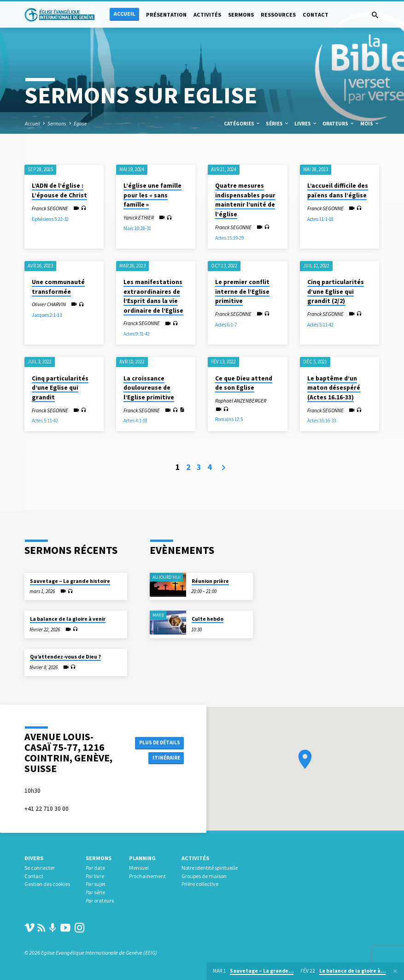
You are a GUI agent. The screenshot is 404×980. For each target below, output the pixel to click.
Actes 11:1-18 (320, 219)
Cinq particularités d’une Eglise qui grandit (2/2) (336, 291)
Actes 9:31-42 (137, 334)
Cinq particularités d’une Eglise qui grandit (60, 388)
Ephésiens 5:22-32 (50, 219)
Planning (142, 858)
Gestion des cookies (47, 884)
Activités (207, 15)
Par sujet (96, 884)
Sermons (241, 15)
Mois (370, 124)
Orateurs (339, 124)
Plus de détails (157, 742)
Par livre (95, 876)
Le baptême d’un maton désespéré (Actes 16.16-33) (334, 388)
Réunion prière (210, 581)
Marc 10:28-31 (137, 228)
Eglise (80, 124)
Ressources (278, 15)
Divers (34, 858)
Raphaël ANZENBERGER (241, 401)
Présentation (166, 15)
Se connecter (40, 868)
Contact (316, 15)
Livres (306, 124)
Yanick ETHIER (139, 218)
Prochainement (147, 876)
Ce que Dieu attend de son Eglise (244, 383)
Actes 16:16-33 (322, 421)
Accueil (124, 14)
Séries (278, 124)
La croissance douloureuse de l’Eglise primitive (149, 388)
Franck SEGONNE (50, 208)
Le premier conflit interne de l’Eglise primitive (242, 291)
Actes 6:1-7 (226, 325)
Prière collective (200, 884)
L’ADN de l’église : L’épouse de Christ (59, 190)
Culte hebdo (208, 619)
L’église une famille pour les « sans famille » (152, 195)
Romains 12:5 (229, 419)
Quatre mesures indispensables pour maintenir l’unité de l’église (245, 200)
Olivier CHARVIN (49, 304)
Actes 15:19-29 (229, 238)
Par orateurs (100, 900)
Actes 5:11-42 (320, 325)
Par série (95, 892)
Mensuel (139, 868)
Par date (95, 868)
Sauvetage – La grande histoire (70, 581)
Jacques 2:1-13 (47, 315)
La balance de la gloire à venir (68, 619)
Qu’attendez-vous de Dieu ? (65, 657)
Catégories (242, 124)
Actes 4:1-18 (135, 421)
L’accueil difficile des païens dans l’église (338, 190)
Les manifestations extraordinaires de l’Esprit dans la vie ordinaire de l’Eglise (153, 296)
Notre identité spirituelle (210, 868)
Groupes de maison (204, 876)
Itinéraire (163, 758)
